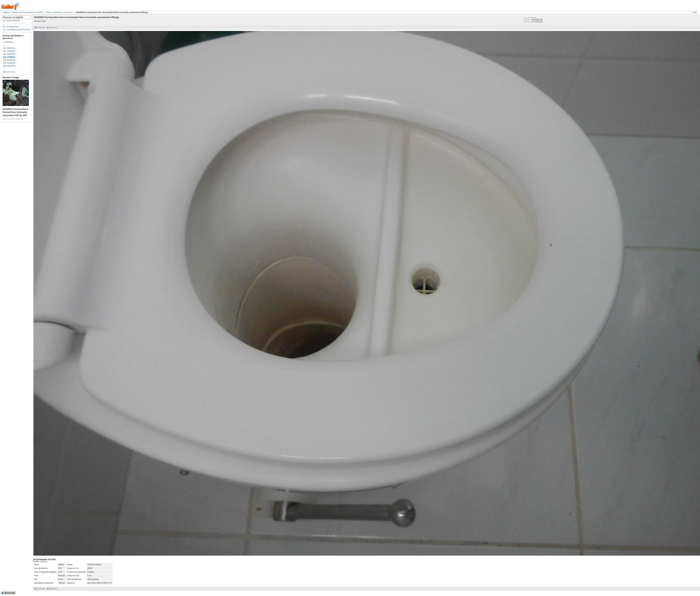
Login (694, 12)
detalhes (44, 562)
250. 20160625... (10, 60)
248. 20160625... (10, 54)
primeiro (42, 28)
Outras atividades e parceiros (59, 12)
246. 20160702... (10, 48)
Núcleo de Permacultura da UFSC (28, 12)
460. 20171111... (10, 72)
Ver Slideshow (12, 27)
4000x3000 (538, 22)
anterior (54, 28)
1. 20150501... (9, 42)
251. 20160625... (10, 63)
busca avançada (13, 21)
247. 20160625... (10, 51)
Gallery (6, 12)
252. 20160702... (10, 66)
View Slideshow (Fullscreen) (18, 30)
